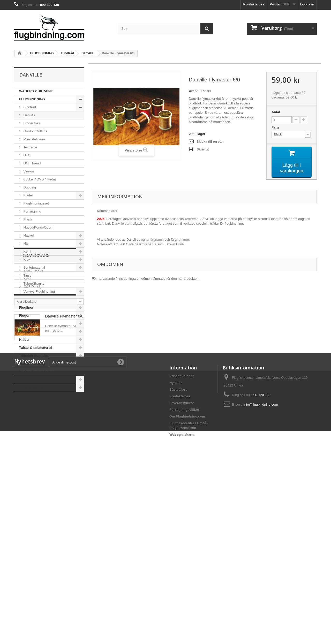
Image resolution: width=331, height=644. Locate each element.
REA (23, 380)
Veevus (28, 171)
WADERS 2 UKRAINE (36, 91)
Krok (26, 259)
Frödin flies (31, 123)
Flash (27, 219)
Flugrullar (27, 324)
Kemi (27, 251)
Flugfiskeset (29, 300)
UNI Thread (32, 163)
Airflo (27, 429)
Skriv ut (203, 149)
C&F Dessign (33, 437)
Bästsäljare (178, 566)
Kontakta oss (254, 4)
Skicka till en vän (210, 142)
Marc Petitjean (34, 139)
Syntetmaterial (34, 267)
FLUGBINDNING (32, 99)
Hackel (28, 235)
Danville (29, 115)
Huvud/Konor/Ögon (37, 227)
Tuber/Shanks (33, 283)
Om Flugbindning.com (187, 593)
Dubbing (29, 187)
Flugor (24, 316)
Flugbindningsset (36, 203)
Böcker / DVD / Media (39, 179)
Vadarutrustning (32, 364)
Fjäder (28, 195)
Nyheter (176, 560)
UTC (26, 155)
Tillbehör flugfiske (34, 356)
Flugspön (27, 332)
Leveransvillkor (182, 580)
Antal (276, 112)
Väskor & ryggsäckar (36, 372)
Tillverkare (35, 407)
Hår (26, 243)
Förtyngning (32, 211)
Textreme (30, 147)
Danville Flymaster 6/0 (64, 485)
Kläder (24, 340)
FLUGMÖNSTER (32, 388)
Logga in (307, 4)
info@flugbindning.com (261, 581)
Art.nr (193, 91)
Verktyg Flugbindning (39, 291)
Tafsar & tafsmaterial (36, 348)
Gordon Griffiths (35, 131)
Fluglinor (26, 308)
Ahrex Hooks (33, 421)
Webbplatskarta (182, 611)
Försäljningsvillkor (184, 586)
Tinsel (27, 275)
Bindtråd (29, 107)
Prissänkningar (182, 553)
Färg (276, 127)
